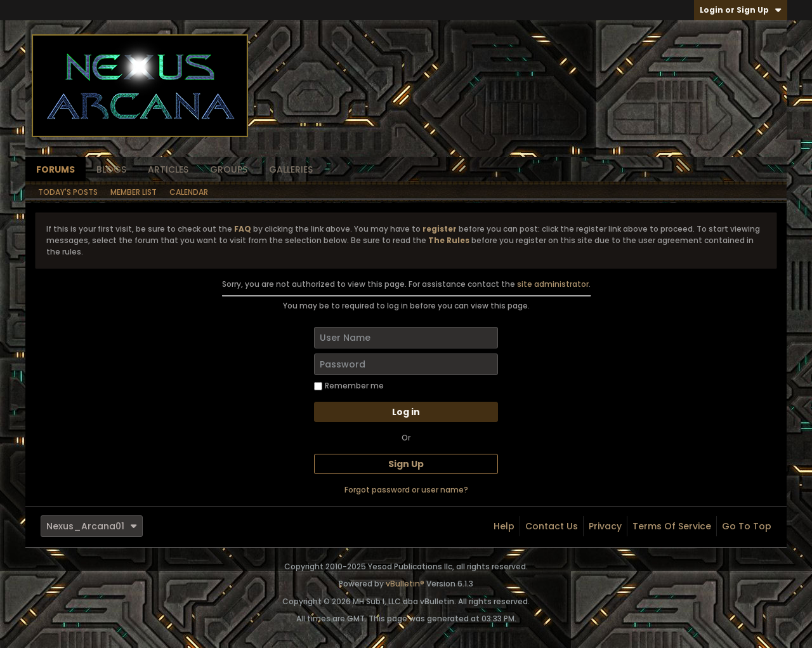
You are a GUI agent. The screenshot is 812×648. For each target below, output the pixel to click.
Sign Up (406, 464)
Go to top (747, 526)
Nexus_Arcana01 (92, 526)
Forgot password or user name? (406, 490)
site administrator (553, 284)
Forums (56, 169)
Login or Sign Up (741, 10)
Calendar (189, 192)
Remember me (349, 386)
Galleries (291, 169)
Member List (134, 192)
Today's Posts (68, 192)
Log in (406, 412)
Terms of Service (672, 526)
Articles (168, 169)
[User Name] (406, 338)
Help (504, 526)
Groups (229, 169)
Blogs (111, 169)
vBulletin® (405, 584)
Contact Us (552, 526)
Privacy (605, 526)
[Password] (406, 364)
